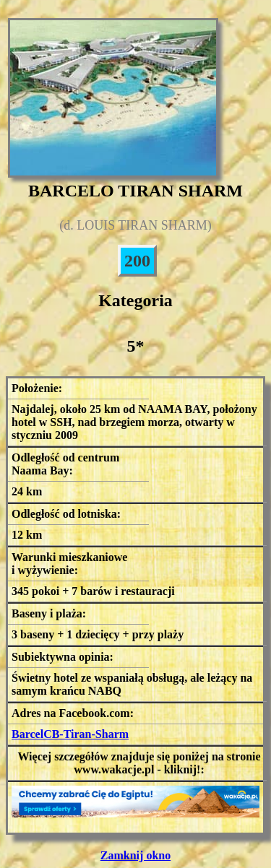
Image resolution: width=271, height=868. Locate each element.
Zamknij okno (135, 855)
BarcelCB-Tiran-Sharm (70, 734)
